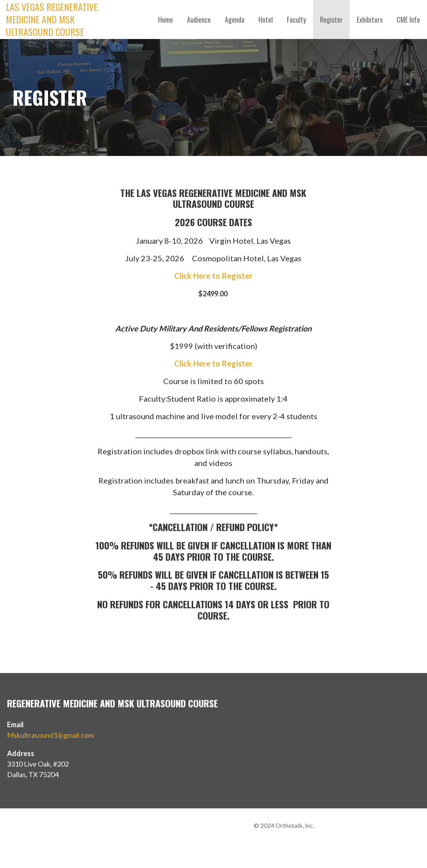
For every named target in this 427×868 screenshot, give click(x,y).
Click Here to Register (213, 276)
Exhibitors (370, 19)
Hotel (266, 19)
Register (331, 19)
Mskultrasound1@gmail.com (50, 735)
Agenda (235, 19)
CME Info (408, 19)
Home (165, 19)
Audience (199, 19)
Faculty (296, 19)
